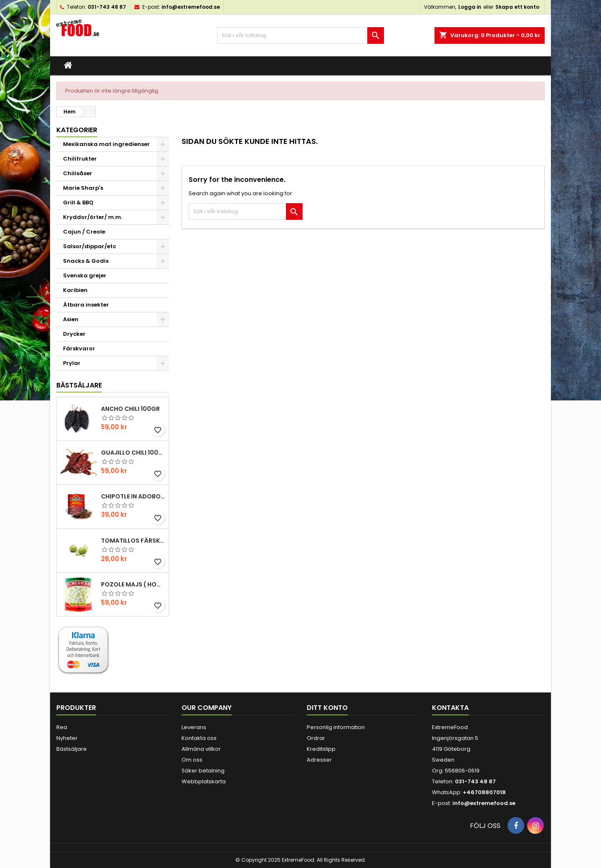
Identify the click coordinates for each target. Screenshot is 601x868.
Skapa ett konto (517, 7)
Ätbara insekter (86, 305)
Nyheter (67, 738)
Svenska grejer (85, 275)
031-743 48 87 (107, 7)
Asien (71, 319)
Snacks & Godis (86, 261)
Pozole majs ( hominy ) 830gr (133, 584)
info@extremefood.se (191, 7)
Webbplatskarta (204, 781)
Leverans (194, 727)
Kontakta (450, 708)
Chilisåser (78, 173)
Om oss (192, 760)
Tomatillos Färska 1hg (133, 541)
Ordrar (316, 738)
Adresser (319, 760)
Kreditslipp (321, 749)
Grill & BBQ (78, 203)
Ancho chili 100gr (130, 409)
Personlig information (336, 727)
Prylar (72, 363)
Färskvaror (79, 348)
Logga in (470, 7)
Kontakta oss (199, 738)
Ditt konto (327, 708)
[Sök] (300, 35)
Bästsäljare (79, 385)
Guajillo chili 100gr (133, 453)
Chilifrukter (80, 159)
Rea (62, 727)
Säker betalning (203, 771)
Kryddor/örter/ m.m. (93, 217)
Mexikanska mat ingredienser (106, 144)
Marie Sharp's (83, 188)
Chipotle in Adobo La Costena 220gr (133, 496)
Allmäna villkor (201, 749)
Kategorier (77, 130)
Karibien (75, 290)
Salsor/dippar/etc (90, 246)
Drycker (74, 334)
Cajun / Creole (84, 232)
